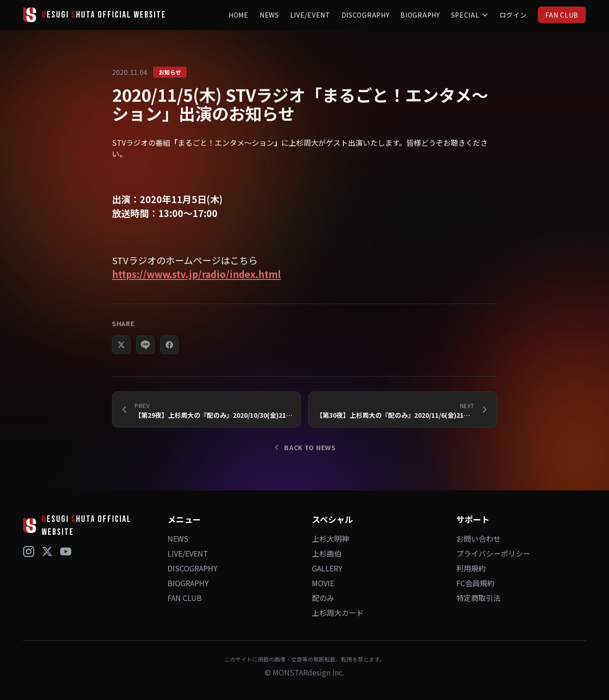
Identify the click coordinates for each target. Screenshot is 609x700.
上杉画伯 (327, 553)
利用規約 (471, 568)
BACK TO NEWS (304, 447)
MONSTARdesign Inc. (308, 672)
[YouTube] (66, 551)
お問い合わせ (478, 539)
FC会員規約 (475, 583)
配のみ (323, 598)
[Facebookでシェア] (169, 351)
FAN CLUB (562, 15)
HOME (239, 15)
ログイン (513, 15)
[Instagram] (29, 551)
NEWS (269, 15)
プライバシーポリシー (493, 553)
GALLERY (327, 568)
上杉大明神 (330, 539)
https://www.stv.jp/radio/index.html (196, 274)
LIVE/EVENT (310, 15)
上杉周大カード (338, 613)
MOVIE (323, 583)
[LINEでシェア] (145, 351)
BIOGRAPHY (420, 15)
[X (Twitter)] (47, 551)
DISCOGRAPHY (366, 15)
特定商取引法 (478, 598)
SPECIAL (470, 15)
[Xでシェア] (121, 351)
